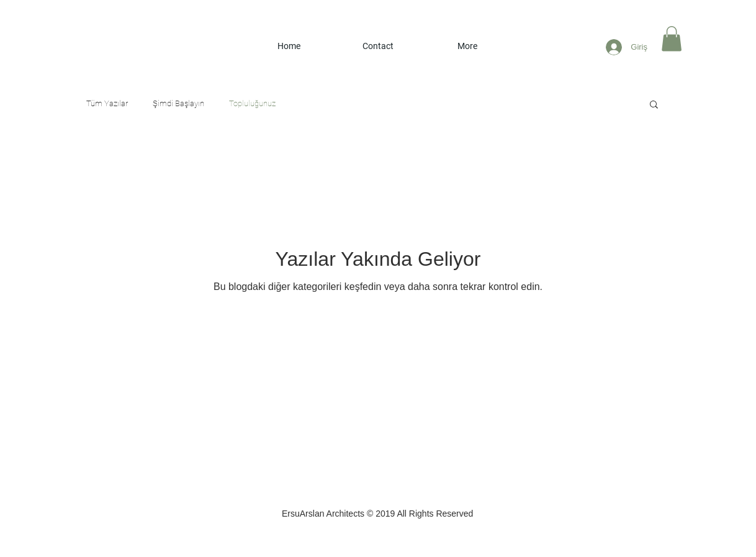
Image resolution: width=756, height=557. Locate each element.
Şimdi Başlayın (178, 103)
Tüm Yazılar (107, 103)
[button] (672, 39)
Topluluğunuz (252, 103)
